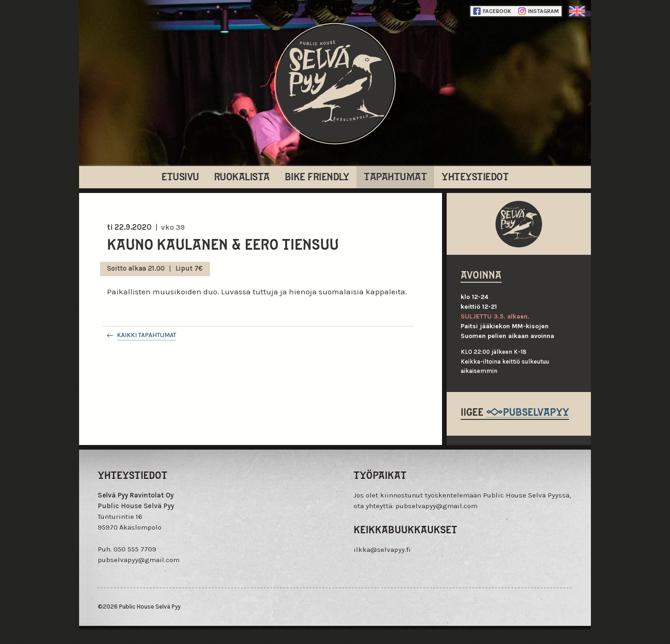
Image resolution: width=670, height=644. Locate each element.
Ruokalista (242, 176)
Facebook (492, 11)
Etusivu (180, 176)
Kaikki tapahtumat (147, 335)
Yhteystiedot (475, 176)
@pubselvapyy (528, 411)
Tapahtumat (395, 176)
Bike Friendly (317, 176)
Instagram (539, 11)
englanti (577, 11)
